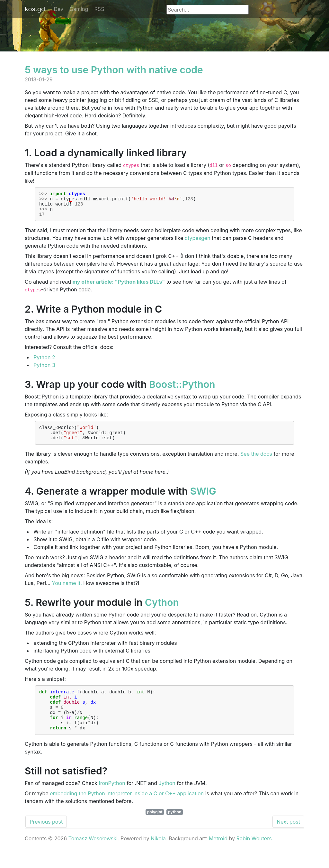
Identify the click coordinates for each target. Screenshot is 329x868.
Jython (167, 799)
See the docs (256, 461)
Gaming (79, 9)
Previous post (46, 837)
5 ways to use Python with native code (114, 70)
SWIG (203, 499)
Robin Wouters (254, 854)
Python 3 (44, 370)
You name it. (67, 591)
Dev (59, 9)
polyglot (155, 827)
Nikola (158, 854)
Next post (288, 837)
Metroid (218, 854)
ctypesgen (198, 243)
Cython (162, 610)
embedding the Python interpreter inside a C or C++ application (127, 809)
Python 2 (44, 362)
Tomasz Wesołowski (93, 854)
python (175, 827)
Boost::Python (182, 389)
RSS (99, 9)
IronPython (112, 799)
